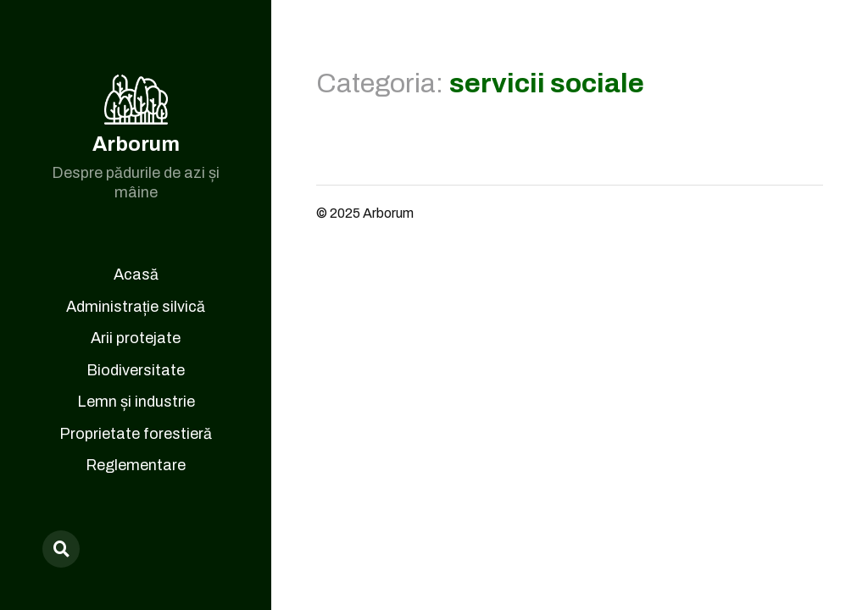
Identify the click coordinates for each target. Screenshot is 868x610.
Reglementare (136, 465)
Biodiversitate (136, 370)
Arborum (136, 144)
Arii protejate (136, 338)
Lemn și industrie (136, 402)
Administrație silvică (136, 307)
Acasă (136, 274)
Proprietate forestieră (136, 434)
